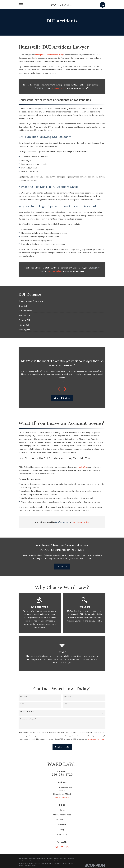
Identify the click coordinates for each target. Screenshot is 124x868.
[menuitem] (31, 300)
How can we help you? (28, 719)
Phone (22, 704)
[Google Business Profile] (57, 847)
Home (62, 810)
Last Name (67, 696)
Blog (62, 830)
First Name (23, 696)
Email (66, 704)
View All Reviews (62, 398)
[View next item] (65, 389)
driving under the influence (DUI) (49, 55)
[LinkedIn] (67, 847)
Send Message (62, 747)
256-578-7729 (62, 775)
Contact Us (62, 566)
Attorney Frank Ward (62, 815)
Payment (62, 825)
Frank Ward (82, 467)
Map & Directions (62, 797)
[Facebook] (62, 847)
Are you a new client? (27, 711)
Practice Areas (62, 820)
